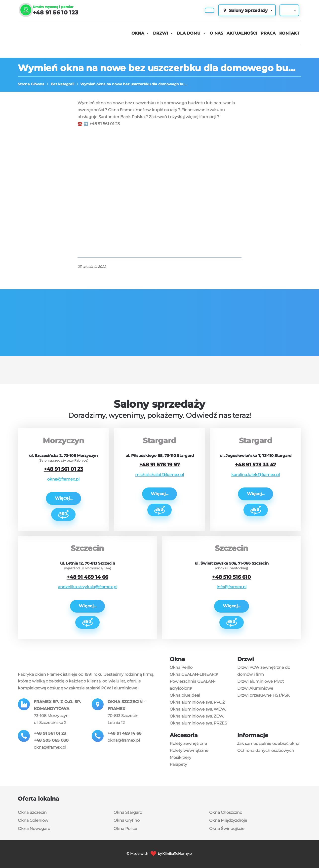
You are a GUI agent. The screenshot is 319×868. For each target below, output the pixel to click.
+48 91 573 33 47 (256, 465)
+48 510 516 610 (231, 577)
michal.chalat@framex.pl (159, 475)
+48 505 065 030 (51, 740)
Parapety (178, 764)
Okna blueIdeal (185, 695)
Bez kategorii (62, 84)
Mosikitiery (180, 757)
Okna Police (125, 829)
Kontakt (289, 33)
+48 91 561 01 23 (63, 469)
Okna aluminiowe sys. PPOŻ (197, 702)
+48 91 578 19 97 (160, 465)
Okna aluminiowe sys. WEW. (198, 709)
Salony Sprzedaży (248, 10)
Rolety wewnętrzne (189, 750)
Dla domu (189, 33)
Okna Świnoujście (227, 829)
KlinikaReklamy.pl (177, 854)
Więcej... (64, 498)
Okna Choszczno (226, 812)
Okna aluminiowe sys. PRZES (198, 723)
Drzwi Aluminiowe (255, 688)
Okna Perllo (181, 667)
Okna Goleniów (33, 820)
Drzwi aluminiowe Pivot (261, 681)
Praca (268, 33)
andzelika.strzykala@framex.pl (88, 587)
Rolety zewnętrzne (188, 744)
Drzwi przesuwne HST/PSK (263, 695)
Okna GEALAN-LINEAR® (194, 674)
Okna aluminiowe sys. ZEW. (197, 716)
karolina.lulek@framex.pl (256, 475)
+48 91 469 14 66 (87, 577)
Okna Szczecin (32, 812)
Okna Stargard (128, 812)
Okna (138, 33)
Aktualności (242, 33)
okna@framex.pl (63, 479)
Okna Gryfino (127, 820)
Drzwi (160, 33)
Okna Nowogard (34, 829)
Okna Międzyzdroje (228, 820)
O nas (216, 33)
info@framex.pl (232, 587)
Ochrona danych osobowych (266, 750)
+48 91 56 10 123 (56, 13)
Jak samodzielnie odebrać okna (268, 744)
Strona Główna (31, 84)
